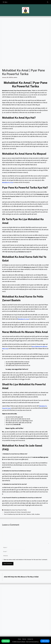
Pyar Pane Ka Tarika (21, 510)
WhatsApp (6, 641)
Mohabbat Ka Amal (9, 510)
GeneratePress (35, 642)
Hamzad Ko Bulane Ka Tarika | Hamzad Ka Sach (17, 512)
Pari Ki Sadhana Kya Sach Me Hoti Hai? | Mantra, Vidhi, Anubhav (22, 514)
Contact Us (30, 639)
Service (24, 639)
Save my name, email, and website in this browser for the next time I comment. (26, 560)
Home (19, 639)
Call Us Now (45, 641)
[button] (48, 2)
